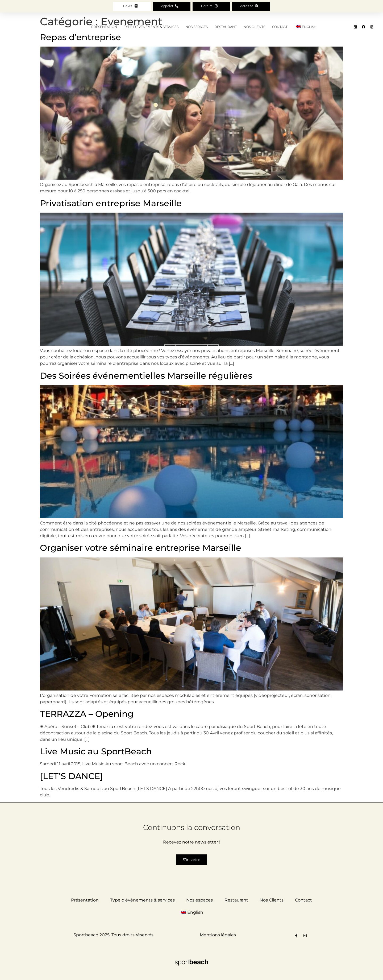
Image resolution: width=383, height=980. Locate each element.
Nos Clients (254, 27)
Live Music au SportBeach (96, 751)
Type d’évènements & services (151, 27)
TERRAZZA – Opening (87, 714)
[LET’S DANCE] (71, 776)
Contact (280, 27)
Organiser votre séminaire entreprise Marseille (141, 548)
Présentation (104, 27)
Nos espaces (197, 27)
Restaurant (226, 27)
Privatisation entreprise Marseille (111, 203)
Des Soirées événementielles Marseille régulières (146, 376)
